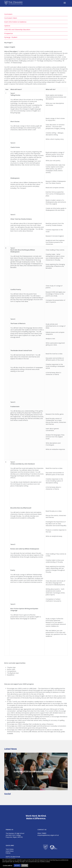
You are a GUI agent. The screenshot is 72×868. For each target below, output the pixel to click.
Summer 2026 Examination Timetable (33, 771)
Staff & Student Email (13, 857)
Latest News (10, 851)
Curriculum (8, 14)
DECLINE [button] (25, 865)
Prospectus (9, 33)
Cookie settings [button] (8, 865)
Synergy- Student (11, 37)
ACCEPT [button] (17, 865)
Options (7, 26)
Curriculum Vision (11, 18)
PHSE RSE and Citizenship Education (17, 30)
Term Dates (10, 849)
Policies (8, 853)
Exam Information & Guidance (15, 22)
